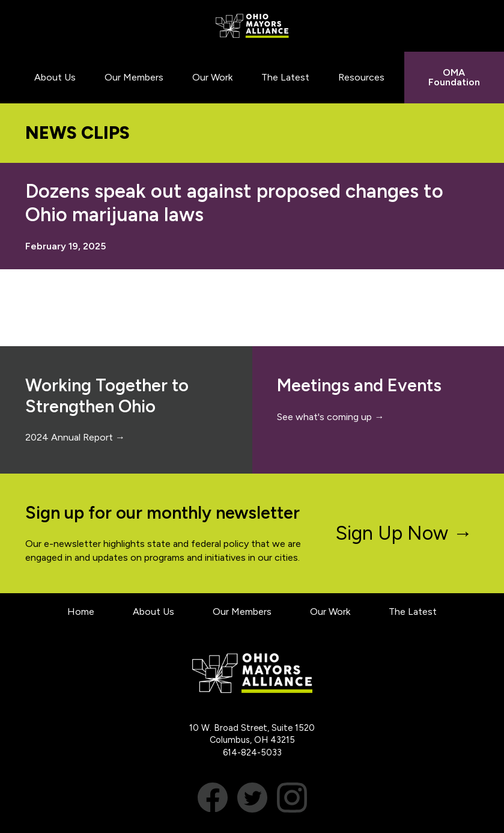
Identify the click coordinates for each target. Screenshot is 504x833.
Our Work (330, 612)
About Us (153, 612)
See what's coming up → (330, 417)
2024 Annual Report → (75, 437)
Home (81, 612)
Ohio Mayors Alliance (252, 26)
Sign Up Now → (404, 533)
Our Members (242, 612)
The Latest (413, 612)
